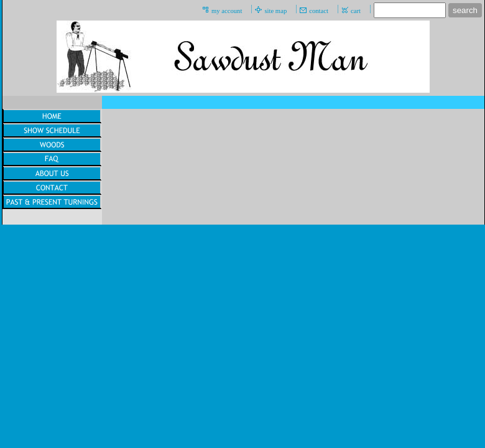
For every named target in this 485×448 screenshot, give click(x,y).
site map (275, 11)
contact (319, 11)
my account (227, 11)
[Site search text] (410, 10)
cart (356, 11)
